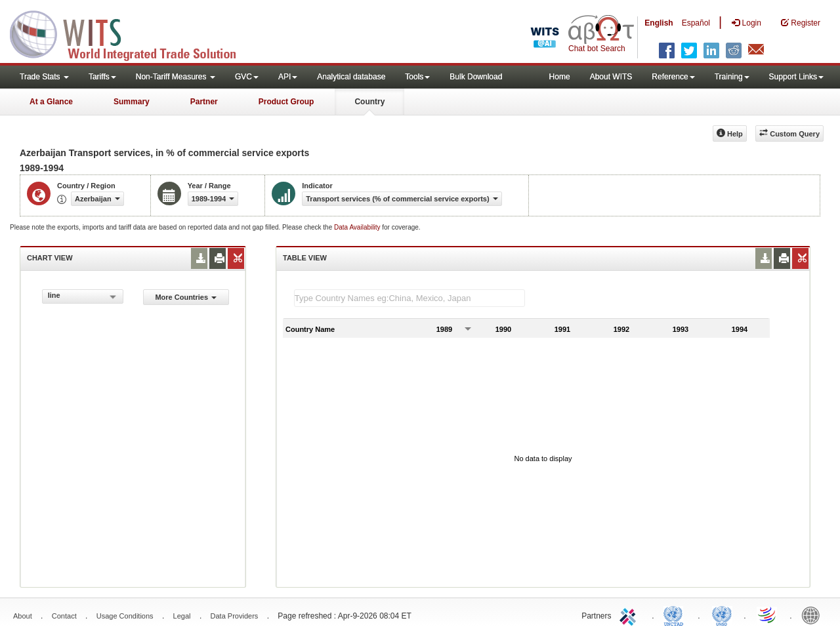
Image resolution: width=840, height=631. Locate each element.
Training (732, 77)
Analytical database (351, 77)
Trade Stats (44, 77)
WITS (131, 33)
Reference (673, 77)
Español (696, 23)
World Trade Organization (768, 615)
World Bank (814, 615)
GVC (247, 77)
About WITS (611, 77)
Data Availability (358, 227)
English (659, 23)
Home (560, 77)
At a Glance (51, 102)
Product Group (286, 102)
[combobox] (83, 296)
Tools (417, 77)
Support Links (796, 77)
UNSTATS (722, 615)
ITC (630, 615)
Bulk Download (476, 77)
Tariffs (102, 77)
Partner (204, 102)
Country (369, 102)
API (288, 77)
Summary (132, 102)
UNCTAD (676, 615)
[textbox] (409, 298)
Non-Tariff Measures (176, 77)
